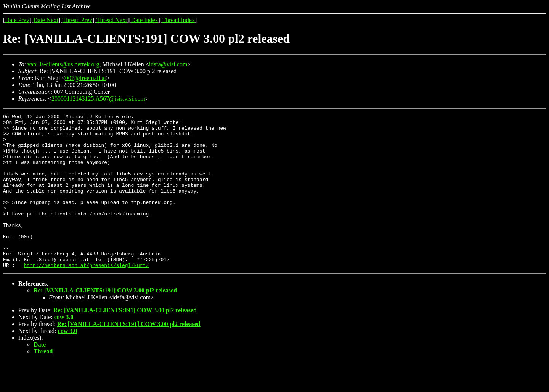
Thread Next (112, 20)
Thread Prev (77, 20)
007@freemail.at (86, 78)
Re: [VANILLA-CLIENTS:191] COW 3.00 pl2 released (105, 321)
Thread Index (178, 20)
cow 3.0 (64, 348)
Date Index (145, 20)
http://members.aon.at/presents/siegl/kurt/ (87, 296)
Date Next (46, 20)
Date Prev (17, 20)
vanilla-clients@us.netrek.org (63, 64)
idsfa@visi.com (168, 64)
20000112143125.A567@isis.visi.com (98, 99)
